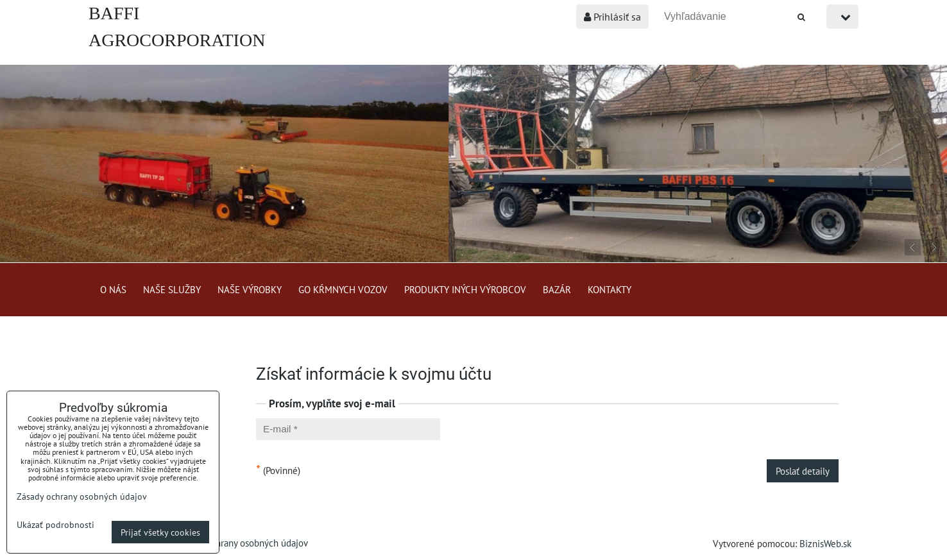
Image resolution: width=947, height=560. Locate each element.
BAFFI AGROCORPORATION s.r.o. (177, 40)
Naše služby (172, 289)
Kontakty (610, 289)
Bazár (557, 289)
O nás (113, 289)
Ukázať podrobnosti (55, 525)
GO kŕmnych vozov (343, 289)
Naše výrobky (250, 289)
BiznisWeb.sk (825, 543)
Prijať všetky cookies (160, 532)
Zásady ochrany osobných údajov (242, 543)
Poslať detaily (803, 471)
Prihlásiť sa (612, 17)
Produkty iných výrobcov (465, 289)
